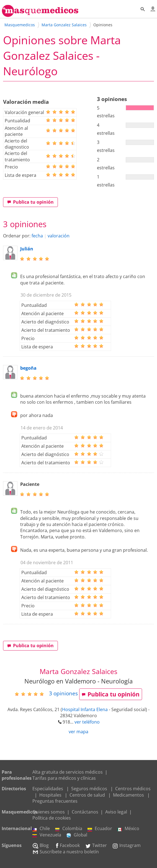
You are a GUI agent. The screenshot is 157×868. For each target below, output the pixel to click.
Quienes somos (49, 812)
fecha (37, 236)
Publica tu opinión (30, 202)
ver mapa (78, 732)
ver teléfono (87, 722)
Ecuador (100, 828)
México (128, 828)
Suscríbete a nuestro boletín (66, 852)
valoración (59, 236)
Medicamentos (128, 795)
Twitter (96, 845)
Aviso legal (116, 812)
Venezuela (47, 835)
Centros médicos (133, 789)
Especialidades (48, 789)
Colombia (69, 828)
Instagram (126, 845)
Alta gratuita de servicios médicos (68, 772)
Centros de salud (87, 795)
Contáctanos (85, 812)
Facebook (67, 845)
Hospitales (50, 795)
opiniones (63, 693)
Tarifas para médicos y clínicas (64, 778)
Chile (41, 828)
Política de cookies (52, 818)
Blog (41, 845)
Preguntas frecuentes (55, 801)
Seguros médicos (89, 789)
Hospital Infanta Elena (85, 709)
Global (77, 835)
